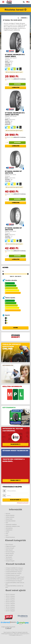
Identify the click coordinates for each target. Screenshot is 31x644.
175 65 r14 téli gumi (10, 598)
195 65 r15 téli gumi (10, 596)
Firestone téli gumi (10, 548)
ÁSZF (7, 523)
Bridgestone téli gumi (11, 546)
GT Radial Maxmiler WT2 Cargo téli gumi (15, 577)
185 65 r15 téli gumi (10, 600)
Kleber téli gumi (9, 555)
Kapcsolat (8, 514)
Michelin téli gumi (10, 554)
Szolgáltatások (9, 530)
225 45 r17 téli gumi (10, 605)
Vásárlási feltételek (10, 515)
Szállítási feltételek (10, 517)
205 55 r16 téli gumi (10, 594)
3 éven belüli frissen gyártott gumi (14, 72)
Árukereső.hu (13, 622)
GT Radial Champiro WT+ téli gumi (13, 573)
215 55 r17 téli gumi (10, 603)
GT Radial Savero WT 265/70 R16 (13, 229)
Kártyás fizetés (9, 519)
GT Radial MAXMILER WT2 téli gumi (14, 572)
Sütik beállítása (9, 528)
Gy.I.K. (7, 535)
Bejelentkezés (16, 500)
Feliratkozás (16, 444)
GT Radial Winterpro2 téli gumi (13, 575)
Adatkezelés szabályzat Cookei (13, 526)
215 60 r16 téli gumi (10, 609)
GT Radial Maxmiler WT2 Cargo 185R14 (15, 56)
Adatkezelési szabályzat (11, 524)
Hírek (7, 534)
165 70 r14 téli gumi (10, 607)
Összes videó (15, 480)
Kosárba (17, 84)
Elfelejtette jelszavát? (23, 503)
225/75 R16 (12, 178)
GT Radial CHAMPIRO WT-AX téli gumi (14, 568)
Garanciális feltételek (10, 521)
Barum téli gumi (9, 544)
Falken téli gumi (9, 550)
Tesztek (7, 532)
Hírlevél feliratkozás (10, 537)
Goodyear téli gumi (10, 561)
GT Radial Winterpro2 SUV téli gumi (14, 581)
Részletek (15, 88)
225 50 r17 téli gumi (10, 611)
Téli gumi (7, 60)
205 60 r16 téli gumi (10, 602)
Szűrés (16, 328)
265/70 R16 (12, 235)
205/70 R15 (12, 120)
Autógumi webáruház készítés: (8, 628)
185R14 (11, 61)
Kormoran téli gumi (10, 552)
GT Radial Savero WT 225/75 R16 (13, 172)
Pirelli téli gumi (9, 559)
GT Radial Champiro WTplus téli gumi (14, 570)
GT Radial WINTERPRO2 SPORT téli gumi (15, 579)
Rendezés (24, 18)
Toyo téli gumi (9, 557)
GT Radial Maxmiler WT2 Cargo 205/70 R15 (15, 114)
